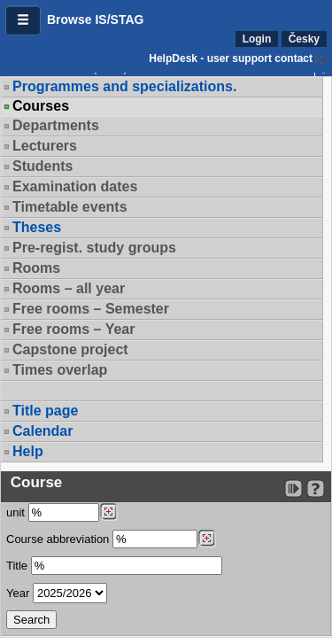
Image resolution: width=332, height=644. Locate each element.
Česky (304, 39)
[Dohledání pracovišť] (108, 512)
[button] (23, 20)
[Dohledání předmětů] (207, 539)
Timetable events (70, 207)
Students (42, 166)
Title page (45, 411)
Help (28, 451)
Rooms (36, 268)
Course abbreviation (58, 539)
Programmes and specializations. (124, 86)
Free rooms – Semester (91, 309)
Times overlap (60, 370)
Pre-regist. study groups (94, 248)
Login (257, 39)
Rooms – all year (69, 288)
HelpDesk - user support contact (231, 58)
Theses (37, 227)
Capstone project (70, 349)
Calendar (42, 431)
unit (15, 512)
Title (17, 566)
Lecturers (45, 146)
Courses (41, 106)
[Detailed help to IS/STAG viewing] (316, 489)
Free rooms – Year (73, 329)
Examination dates (75, 186)
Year (18, 593)
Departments (56, 125)
